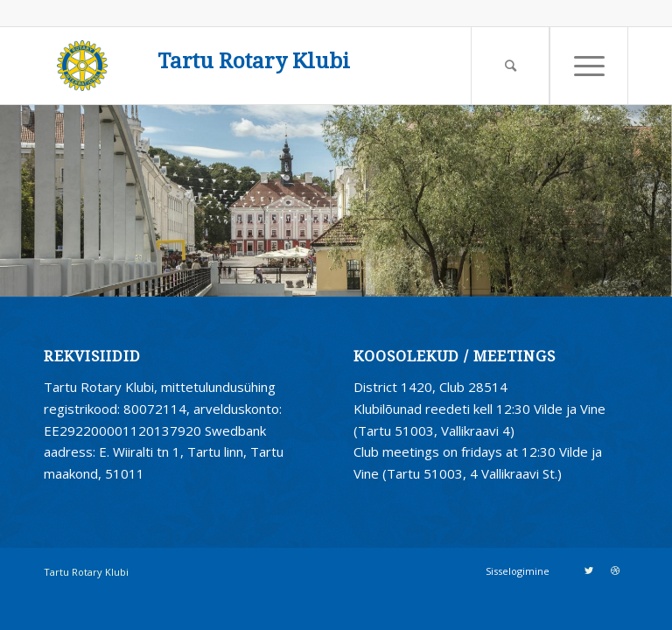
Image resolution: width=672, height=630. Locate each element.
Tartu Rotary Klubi (254, 62)
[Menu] (589, 66)
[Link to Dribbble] (615, 570)
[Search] (510, 66)
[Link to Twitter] (589, 570)
